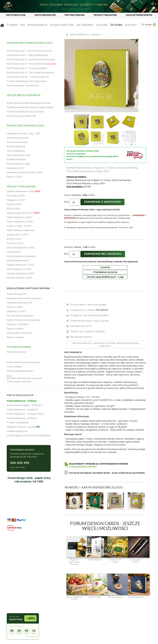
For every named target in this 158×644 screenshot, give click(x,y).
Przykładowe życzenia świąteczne (23, 362)
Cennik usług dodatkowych (20, 371)
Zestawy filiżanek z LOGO (19, 278)
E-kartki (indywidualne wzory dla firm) (25, 111)
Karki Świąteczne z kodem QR (21, 116)
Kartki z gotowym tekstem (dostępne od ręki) (29, 103)
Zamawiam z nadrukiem (102, 202)
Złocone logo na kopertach (20, 316)
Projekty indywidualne (18, 422)
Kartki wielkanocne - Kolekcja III (23, 409)
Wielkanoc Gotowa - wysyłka (23, 427)
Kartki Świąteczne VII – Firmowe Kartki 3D (28, 77)
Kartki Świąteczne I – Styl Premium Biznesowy (29, 51)
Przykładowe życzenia (105, 272)
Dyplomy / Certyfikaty (18, 324)
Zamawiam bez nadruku (103, 254)
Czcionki (102, 25)
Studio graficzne (62, 25)
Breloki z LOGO (14, 204)
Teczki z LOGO (14, 252)
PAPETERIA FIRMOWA (75, 15)
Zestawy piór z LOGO (17, 234)
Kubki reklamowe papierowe (20, 230)
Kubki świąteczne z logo (18, 164)
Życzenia (116, 25)
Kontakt (131, 25)
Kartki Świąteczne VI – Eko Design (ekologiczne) (30, 72)
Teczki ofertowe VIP (17, 294)
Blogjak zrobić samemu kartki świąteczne (24, 377)
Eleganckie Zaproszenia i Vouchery (24, 298)
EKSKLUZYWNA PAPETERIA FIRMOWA (30, 288)
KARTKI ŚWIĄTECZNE (16, 15)
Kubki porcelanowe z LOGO (23, 213)
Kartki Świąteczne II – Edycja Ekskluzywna (27, 55)
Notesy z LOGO (14, 177)
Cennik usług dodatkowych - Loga (105, 277)
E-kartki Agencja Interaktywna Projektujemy (29, 435)
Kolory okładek (14, 366)
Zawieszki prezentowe (18, 138)
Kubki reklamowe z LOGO (19, 217)
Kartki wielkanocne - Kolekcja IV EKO (25, 414)
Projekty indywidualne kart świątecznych (27, 81)
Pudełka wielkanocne (17, 431)
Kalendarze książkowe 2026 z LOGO (25, 172)
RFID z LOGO (13, 209)
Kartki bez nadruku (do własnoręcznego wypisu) (30, 107)
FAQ (23, 25)
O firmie (12, 25)
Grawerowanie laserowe (19, 381)
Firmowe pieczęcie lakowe (20, 333)
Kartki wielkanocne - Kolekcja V (22, 418)
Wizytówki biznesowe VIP (20, 303)
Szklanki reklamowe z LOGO (20, 265)
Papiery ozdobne (15, 328)
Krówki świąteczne (16, 146)
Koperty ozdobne (15, 337)
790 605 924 (102, 310)
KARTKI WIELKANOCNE (45, 15)
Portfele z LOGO (15, 243)
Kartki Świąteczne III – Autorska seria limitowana (31, 59)
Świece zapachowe (16, 151)
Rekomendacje (37, 25)
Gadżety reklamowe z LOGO (23, 191)
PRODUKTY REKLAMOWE (105, 15)
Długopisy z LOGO (16, 200)
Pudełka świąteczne (16, 159)
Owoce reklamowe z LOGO (20, 221)
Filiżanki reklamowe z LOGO (20, 273)
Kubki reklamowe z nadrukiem (21, 256)
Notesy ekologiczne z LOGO (21, 247)
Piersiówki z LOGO (16, 196)
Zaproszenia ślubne (16, 352)
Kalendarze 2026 (15, 168)
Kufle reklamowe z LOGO (19, 269)
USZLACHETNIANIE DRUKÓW (139, 15)
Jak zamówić (85, 25)
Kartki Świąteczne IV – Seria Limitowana (31, 64)
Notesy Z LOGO (15, 307)
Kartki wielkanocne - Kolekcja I (22, 401)
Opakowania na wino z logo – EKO (24, 133)
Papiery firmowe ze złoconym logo (24, 320)
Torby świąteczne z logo (19, 155)
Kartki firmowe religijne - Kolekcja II (24, 405)
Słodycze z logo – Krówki (19, 226)
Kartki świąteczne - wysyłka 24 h (23, 85)
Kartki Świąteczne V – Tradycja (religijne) (27, 68)
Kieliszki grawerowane (18, 260)
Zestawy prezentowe (17, 142)
